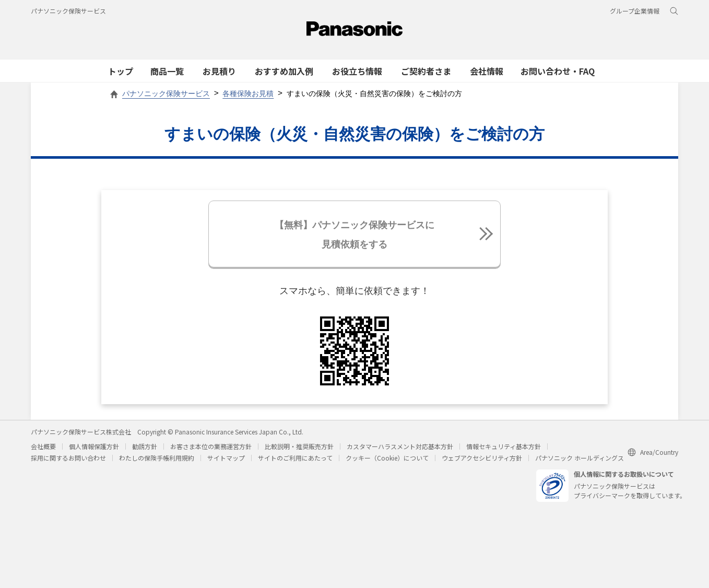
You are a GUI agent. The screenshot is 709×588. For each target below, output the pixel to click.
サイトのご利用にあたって (295, 460)
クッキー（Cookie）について (387, 460)
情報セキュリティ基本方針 (504, 449)
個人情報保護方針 (94, 449)
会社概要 (43, 449)
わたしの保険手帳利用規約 (157, 460)
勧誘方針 (145, 449)
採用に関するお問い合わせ (68, 460)
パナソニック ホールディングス (580, 460)
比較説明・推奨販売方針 (299, 449)
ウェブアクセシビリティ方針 (482, 460)
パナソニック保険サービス (68, 11)
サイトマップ (226, 460)
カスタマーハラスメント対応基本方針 (400, 449)
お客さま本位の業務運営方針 (211, 449)
